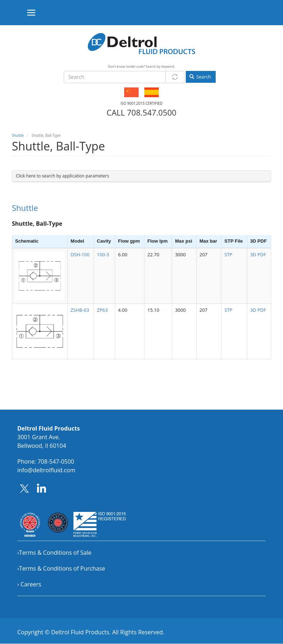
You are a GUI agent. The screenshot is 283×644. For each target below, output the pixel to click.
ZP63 (102, 310)
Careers (31, 584)
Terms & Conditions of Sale (55, 553)
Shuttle (18, 135)
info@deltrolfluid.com (46, 470)
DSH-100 (80, 255)
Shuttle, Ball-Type (37, 224)
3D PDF (258, 255)
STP (228, 255)
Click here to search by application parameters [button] (62, 176)
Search (200, 77)
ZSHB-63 (80, 310)
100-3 (103, 255)
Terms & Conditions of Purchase (62, 568)
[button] (40, 276)
